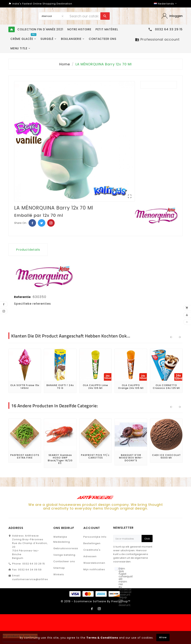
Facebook (32, 223)
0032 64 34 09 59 (30, 570)
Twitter (42, 223)
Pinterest (51, 223)
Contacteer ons (64, 561)
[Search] (84, 16)
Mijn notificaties (94, 569)
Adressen (90, 556)
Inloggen (176, 16)
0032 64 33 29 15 (34, 564)
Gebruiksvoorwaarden (69, 548)
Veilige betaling (64, 555)
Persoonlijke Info (95, 537)
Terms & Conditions (102, 638)
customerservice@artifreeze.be (34, 579)
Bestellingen (92, 543)
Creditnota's (92, 550)
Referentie (23, 297)
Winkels (59, 574)
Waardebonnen (94, 563)
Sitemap (59, 568)
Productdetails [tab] (28, 250)
